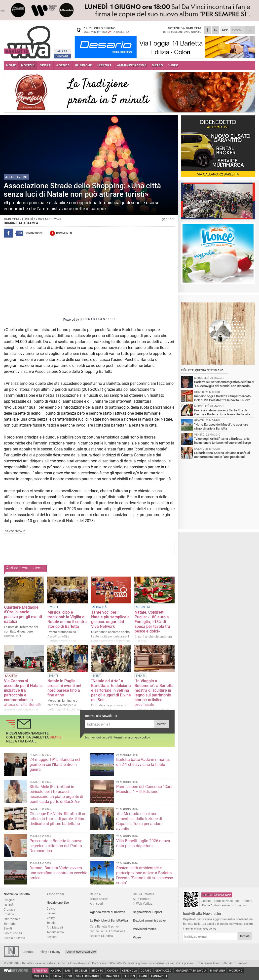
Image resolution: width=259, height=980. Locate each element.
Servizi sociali (13, 933)
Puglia (56, 976)
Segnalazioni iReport (147, 912)
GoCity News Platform (81, 952)
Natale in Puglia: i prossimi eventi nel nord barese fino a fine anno (64, 688)
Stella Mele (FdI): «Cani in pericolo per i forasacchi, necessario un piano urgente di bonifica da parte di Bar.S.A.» (56, 794)
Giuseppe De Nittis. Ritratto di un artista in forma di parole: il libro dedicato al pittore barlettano (58, 819)
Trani (143, 976)
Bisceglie (81, 971)
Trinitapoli (159, 976)
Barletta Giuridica (101, 936)
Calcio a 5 (97, 894)
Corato (146, 971)
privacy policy (140, 737)
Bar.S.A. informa (144, 894)
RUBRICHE (84, 65)
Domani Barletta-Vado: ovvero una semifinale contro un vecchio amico (58, 873)
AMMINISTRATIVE (132, 65)
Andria (56, 971)
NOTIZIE (28, 65)
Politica (9, 914)
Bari (68, 971)
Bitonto (97, 971)
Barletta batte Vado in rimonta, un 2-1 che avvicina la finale (143, 762)
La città (9, 905)
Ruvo (68, 976)
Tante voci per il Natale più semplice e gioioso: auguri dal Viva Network (110, 619)
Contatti (28, 952)
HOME (11, 65)
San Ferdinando (87, 976)
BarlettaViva (28, 40)
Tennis (51, 923)
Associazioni (55, 894)
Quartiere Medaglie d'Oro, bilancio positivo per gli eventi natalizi (23, 614)
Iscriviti (162, 724)
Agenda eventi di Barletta (108, 912)
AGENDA (63, 65)
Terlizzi (129, 976)
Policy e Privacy (49, 952)
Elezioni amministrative (149, 920)
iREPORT (105, 65)
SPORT (45, 65)
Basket (51, 913)
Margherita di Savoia (191, 971)
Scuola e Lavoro (14, 938)
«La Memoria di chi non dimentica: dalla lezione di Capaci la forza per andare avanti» (139, 821)
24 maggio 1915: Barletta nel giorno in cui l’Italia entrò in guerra (55, 764)
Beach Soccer (99, 899)
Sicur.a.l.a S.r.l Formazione (108, 931)
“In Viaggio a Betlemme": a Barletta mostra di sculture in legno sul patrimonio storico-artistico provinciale (154, 693)
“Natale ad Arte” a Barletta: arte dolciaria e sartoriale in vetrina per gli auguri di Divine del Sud (111, 690)
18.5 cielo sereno (106, 30)
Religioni (9, 900)
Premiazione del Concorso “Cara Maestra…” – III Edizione (144, 789)
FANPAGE (62, 56)
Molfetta (41, 976)
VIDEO (173, 65)
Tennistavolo (55, 932)
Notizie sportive (58, 903)
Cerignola (129, 971)
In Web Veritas (143, 904)
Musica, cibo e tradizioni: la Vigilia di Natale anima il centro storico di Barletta (67, 619)
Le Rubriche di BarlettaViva (109, 920)
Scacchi (52, 937)
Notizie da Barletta (17, 894)
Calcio (51, 908)
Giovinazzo (164, 971)
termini (119, 737)
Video (137, 937)
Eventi (8, 928)
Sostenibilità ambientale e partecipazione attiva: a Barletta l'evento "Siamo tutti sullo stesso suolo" (145, 875)
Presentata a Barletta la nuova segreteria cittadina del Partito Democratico (56, 846)
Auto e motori (142, 899)
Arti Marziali (55, 927)
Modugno (236, 971)
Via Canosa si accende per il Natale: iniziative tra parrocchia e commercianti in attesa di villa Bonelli (23, 693)
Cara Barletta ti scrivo (104, 926)
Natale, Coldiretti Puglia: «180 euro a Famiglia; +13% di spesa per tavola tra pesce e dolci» (152, 622)
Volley (51, 918)
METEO (157, 65)
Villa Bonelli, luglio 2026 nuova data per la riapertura (143, 843)
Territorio (10, 924)
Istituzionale (12, 919)
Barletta (40, 971)
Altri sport (96, 904)
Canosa (113, 971)
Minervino (218, 971)
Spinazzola (111, 976)
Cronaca (9, 909)
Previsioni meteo (145, 929)
